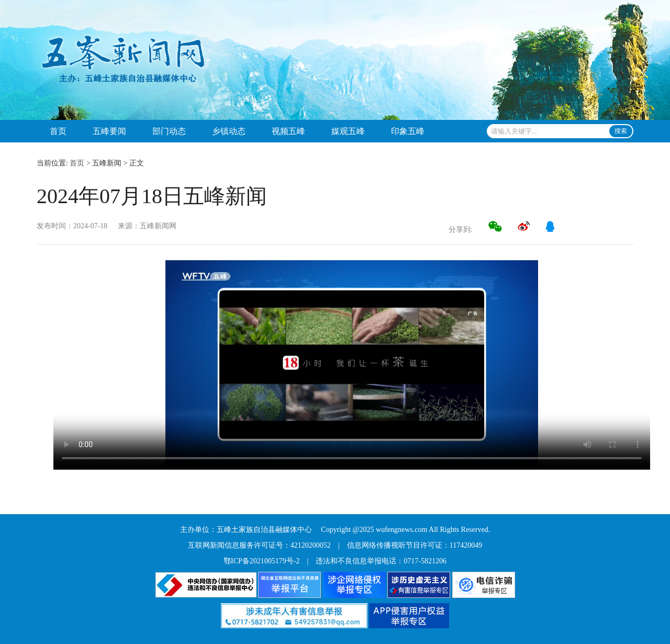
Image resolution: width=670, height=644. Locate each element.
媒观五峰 (348, 131)
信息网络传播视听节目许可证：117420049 (415, 545)
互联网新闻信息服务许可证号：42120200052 (259, 545)
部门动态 (169, 131)
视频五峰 (288, 131)
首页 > (80, 163)
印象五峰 (408, 131)
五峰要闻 (109, 131)
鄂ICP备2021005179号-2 (261, 561)
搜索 (621, 131)
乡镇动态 (229, 131)
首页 (58, 131)
